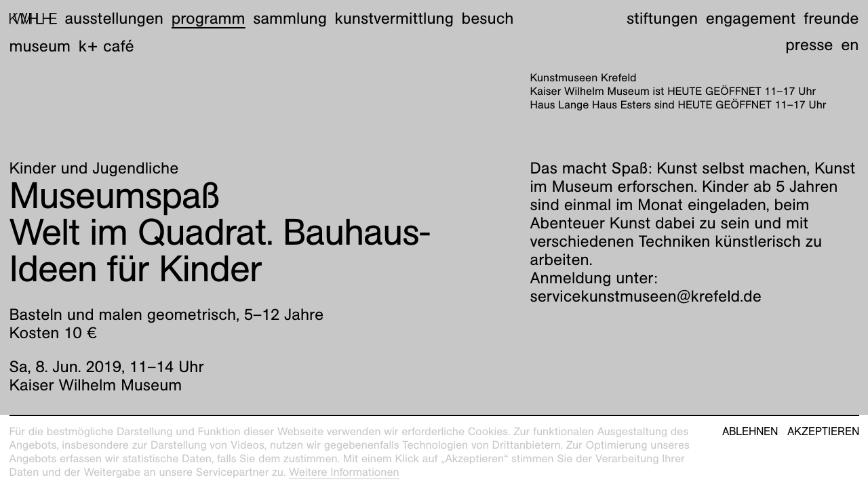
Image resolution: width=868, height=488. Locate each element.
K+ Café (106, 46)
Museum (40, 46)
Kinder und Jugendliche (94, 168)
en (850, 45)
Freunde (831, 18)
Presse (809, 45)
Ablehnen (750, 432)
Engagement (751, 18)
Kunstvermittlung (394, 18)
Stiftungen (662, 18)
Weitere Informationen (344, 472)
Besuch (488, 18)
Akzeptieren (823, 432)
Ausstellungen (114, 18)
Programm (209, 18)
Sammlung (290, 18)
